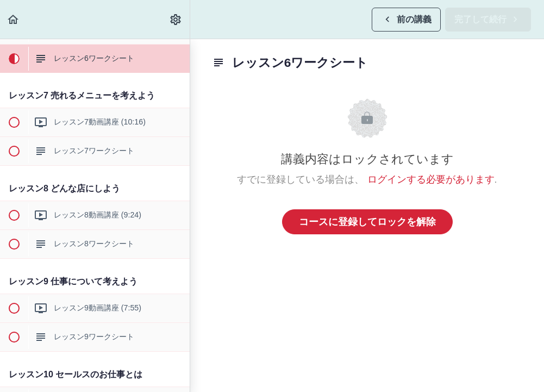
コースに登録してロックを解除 (367, 222)
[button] (14, 19)
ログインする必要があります (431, 179)
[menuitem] (176, 19)
